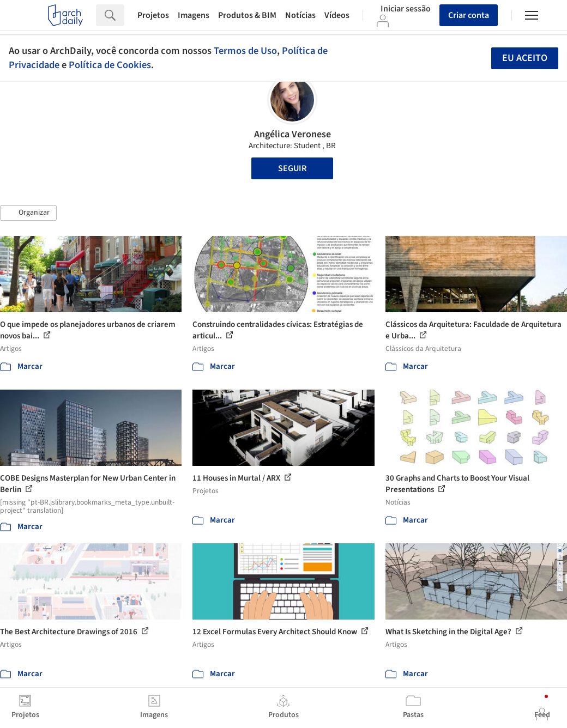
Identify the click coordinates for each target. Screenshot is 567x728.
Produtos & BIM (247, 15)
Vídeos (337, 15)
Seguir (292, 168)
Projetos (153, 15)
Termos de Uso (245, 51)
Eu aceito (525, 58)
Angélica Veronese (292, 134)
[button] (28, 213)
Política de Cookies (110, 65)
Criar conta (469, 15)
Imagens (194, 15)
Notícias (300, 15)
